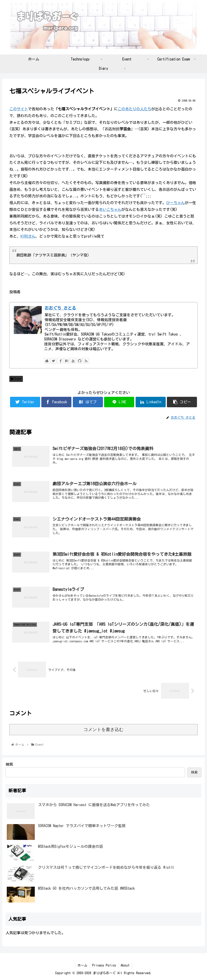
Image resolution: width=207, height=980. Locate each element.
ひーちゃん (175, 203)
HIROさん (28, 236)
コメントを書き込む (103, 729)
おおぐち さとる (60, 308)
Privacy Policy (104, 965)
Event (16, 379)
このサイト (19, 109)
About (125, 965)
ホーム (82, 965)
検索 (9, 764)
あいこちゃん (110, 209)
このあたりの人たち (134, 109)
